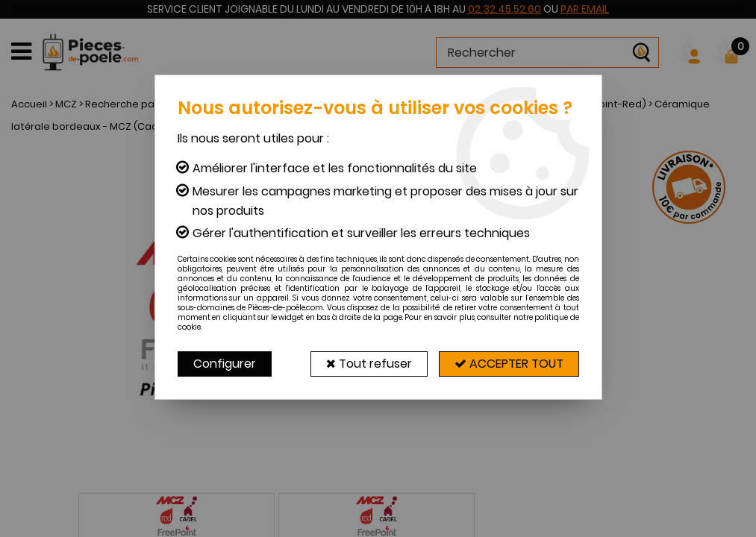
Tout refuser (369, 364)
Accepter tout (509, 364)
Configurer (225, 364)
